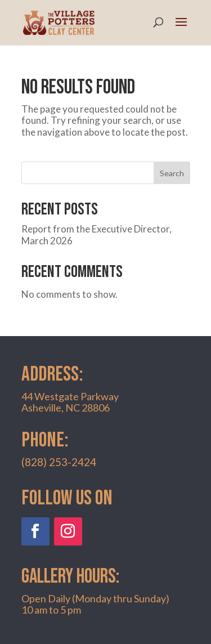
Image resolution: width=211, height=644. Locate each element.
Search (172, 173)
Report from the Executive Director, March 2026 (96, 234)
